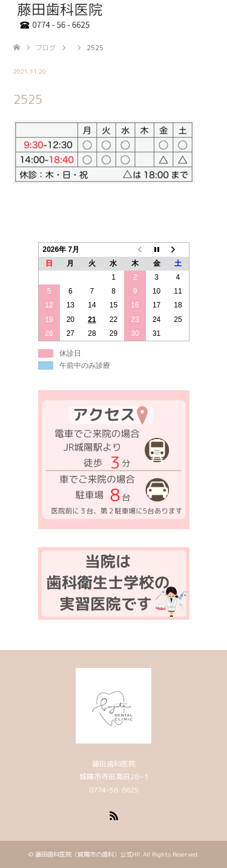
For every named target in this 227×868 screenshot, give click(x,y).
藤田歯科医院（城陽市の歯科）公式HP (87, 854)
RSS (114, 815)
